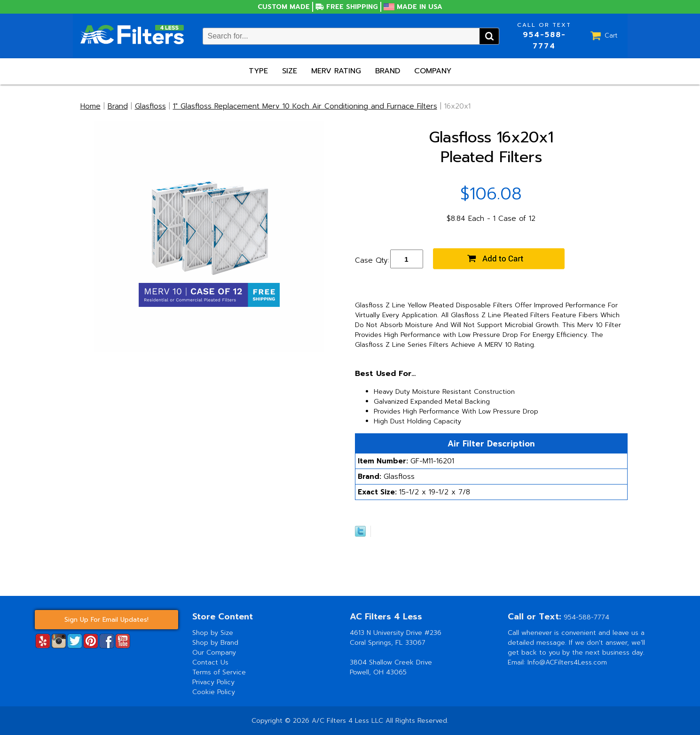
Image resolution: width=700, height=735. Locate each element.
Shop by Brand (215, 643)
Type (258, 71)
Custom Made (284, 7)
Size (290, 71)
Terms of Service (219, 672)
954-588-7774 (544, 40)
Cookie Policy (214, 692)
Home (90, 106)
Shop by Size (213, 633)
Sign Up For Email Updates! (106, 620)
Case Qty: (372, 260)
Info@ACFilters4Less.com (567, 662)
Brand (388, 71)
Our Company (214, 653)
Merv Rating (336, 71)
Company (433, 71)
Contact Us (210, 662)
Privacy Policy (213, 682)
